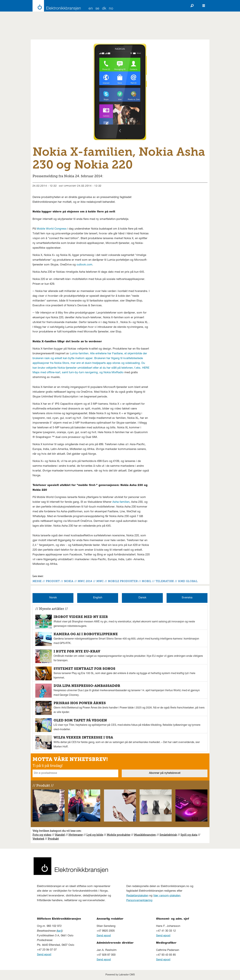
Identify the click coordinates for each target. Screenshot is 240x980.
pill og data (190, 835)
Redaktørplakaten (137, 896)
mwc (100, 581)
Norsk (53, 598)
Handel (60, 835)
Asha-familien (121, 502)
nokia (69, 581)
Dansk (142, 598)
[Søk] (192, 6)
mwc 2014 (85, 581)
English (98, 598)
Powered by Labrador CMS (120, 975)
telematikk (165, 581)
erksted (39, 839)
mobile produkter (123, 581)
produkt (53, 581)
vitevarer (77, 835)
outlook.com (84, 265)
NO (111, 9)
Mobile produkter (119, 835)
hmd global (188, 581)
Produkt (53, 839)
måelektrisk (169, 835)
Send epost (44, 955)
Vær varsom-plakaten (167, 896)
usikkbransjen (146, 835)
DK (104, 9)
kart (59, 931)
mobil (147, 581)
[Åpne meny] (204, 6)
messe (37, 581)
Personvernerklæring (139, 901)
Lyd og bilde (95, 835)
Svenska (187, 598)
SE (97, 9)
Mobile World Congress (52, 229)
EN (91, 9)
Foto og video (42, 835)
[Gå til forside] (56, 6)
